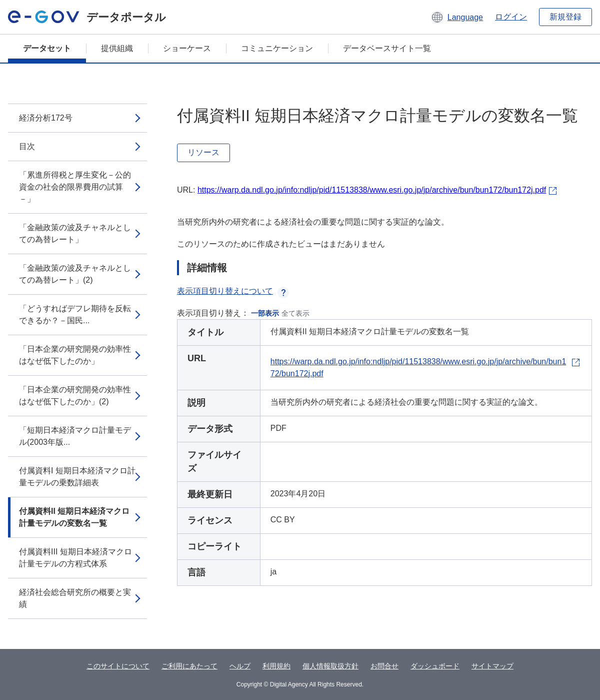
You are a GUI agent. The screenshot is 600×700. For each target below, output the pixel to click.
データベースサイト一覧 (387, 48)
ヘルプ (240, 666)
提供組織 (117, 48)
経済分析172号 (46, 118)
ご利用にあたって (189, 666)
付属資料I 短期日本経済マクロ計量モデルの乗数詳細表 (77, 477)
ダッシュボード (435, 666)
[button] (457, 17)
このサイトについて (118, 666)
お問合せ (384, 666)
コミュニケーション (277, 48)
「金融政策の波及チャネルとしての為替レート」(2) (75, 274)
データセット (47, 48)
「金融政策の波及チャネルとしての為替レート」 (75, 233)
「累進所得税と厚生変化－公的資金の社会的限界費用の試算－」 (75, 187)
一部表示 (265, 313)
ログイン (511, 17)
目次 (27, 146)
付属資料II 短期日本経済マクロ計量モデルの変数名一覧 (74, 517)
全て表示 (295, 313)
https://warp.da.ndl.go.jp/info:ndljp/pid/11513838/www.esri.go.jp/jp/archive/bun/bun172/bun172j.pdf (372, 190)
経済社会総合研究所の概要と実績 (75, 598)
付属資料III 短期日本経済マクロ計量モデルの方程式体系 (75, 558)
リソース (203, 152)
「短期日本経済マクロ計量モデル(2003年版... (75, 436)
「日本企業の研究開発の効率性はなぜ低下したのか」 (75, 355)
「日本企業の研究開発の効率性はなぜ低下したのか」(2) (75, 396)
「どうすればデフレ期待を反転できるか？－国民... (75, 314)
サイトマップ (492, 666)
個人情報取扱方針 (330, 666)
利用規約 (276, 666)
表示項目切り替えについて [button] (233, 291)
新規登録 (565, 17)
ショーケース (187, 48)
